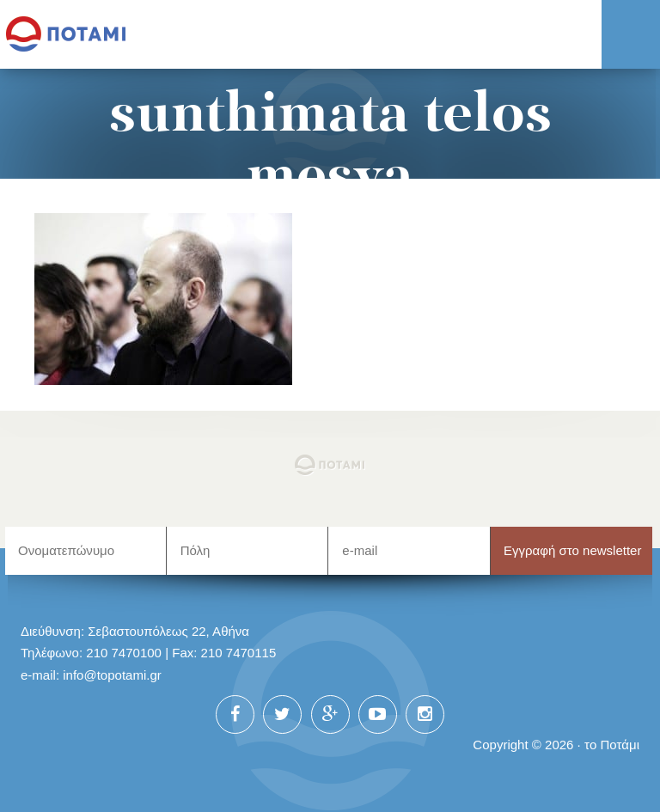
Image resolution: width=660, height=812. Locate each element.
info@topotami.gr (112, 675)
